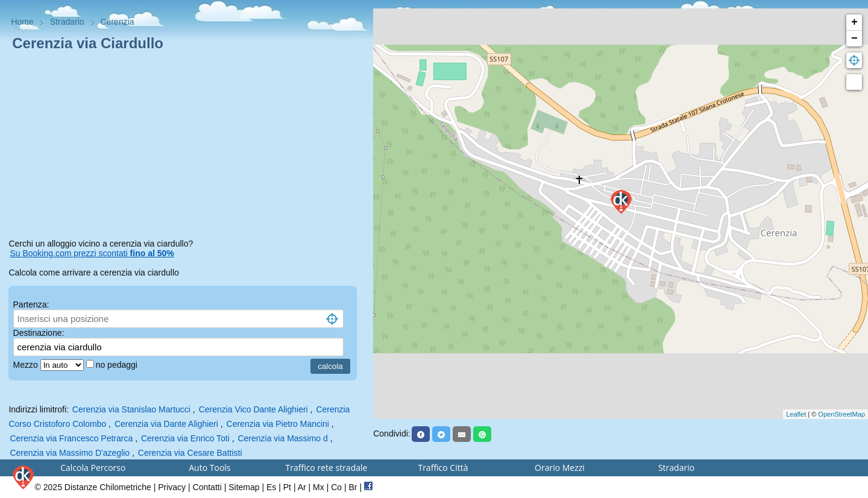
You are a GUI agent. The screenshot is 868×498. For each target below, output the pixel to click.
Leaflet (796, 414)
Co (336, 487)
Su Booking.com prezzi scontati (92, 253)
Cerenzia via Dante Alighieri (166, 424)
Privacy (172, 487)
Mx (319, 487)
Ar (302, 487)
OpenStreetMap (841, 414)
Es (271, 487)
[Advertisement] (186, 147)
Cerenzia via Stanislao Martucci (131, 409)
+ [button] (854, 22)
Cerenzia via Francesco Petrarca (71, 438)
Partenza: (31, 304)
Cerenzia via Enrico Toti (185, 438)
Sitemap (244, 487)
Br (353, 487)
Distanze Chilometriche (108, 487)
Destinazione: (39, 333)
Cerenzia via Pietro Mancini (278, 424)
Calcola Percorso (93, 468)
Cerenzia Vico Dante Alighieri (253, 409)
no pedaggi (118, 365)
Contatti (207, 487)
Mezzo (27, 365)
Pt (287, 487)
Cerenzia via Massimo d (282, 438)
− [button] (854, 39)
